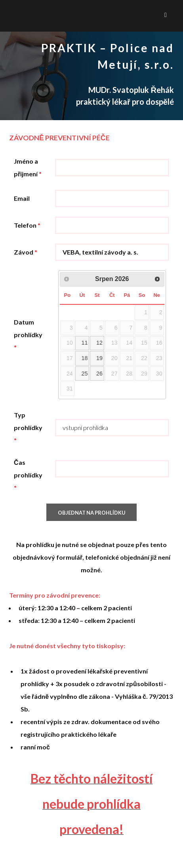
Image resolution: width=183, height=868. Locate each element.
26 (99, 374)
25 (84, 374)
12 (99, 343)
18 (84, 358)
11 (84, 343)
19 (99, 358)
